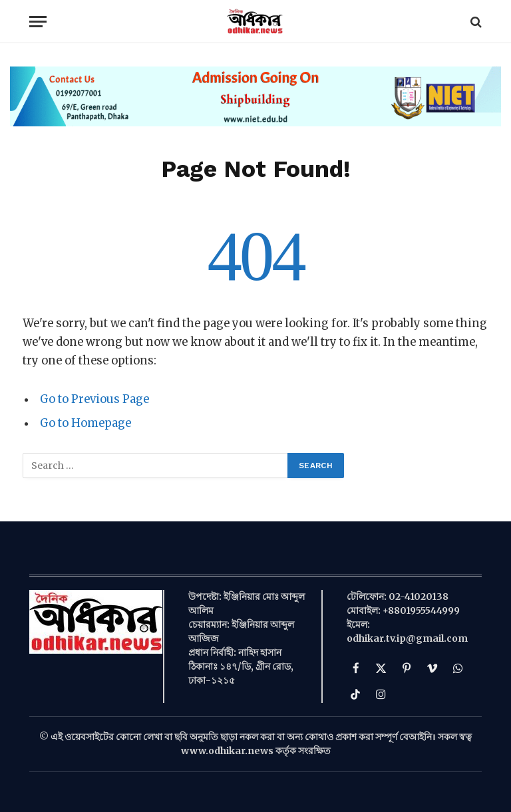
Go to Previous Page (94, 399)
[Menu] (38, 22)
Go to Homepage (85, 423)
